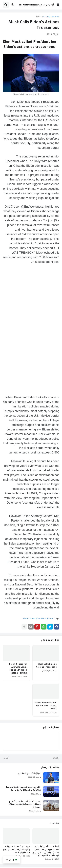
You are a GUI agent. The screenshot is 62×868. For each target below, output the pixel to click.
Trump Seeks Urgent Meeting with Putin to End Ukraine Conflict (23, 789)
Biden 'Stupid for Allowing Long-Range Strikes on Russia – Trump (18, 669)
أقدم (6, 758)
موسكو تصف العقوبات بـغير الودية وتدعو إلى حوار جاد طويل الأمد (16, 850)
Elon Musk (41, 619)
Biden (38, 17)
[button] (58, 5)
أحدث (55, 758)
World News (29, 619)
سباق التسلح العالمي (30, 774)
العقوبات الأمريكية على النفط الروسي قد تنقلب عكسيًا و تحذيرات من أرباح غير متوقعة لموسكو (46, 851)
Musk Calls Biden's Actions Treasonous (46, 666)
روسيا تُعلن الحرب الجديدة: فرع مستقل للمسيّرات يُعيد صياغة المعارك (25, 805)
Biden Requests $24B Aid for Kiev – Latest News (46, 706)
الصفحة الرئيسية (51, 17)
